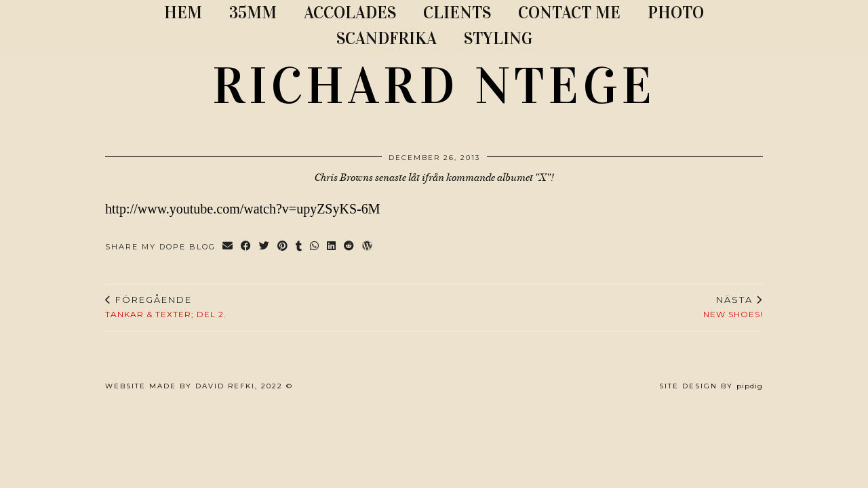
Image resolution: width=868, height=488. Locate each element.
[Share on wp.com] (368, 247)
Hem (183, 13)
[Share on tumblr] (299, 247)
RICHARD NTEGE (434, 86)
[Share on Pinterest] (283, 247)
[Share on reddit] (350, 247)
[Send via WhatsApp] (315, 247)
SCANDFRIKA (387, 38)
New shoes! (733, 307)
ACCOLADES (350, 13)
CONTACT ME (569, 13)
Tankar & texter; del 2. (166, 307)
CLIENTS (457, 13)
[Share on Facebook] (246, 247)
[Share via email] (228, 247)
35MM (253, 13)
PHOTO (676, 13)
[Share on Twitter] (265, 247)
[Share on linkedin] (332, 247)
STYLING (498, 38)
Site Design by (711, 386)
